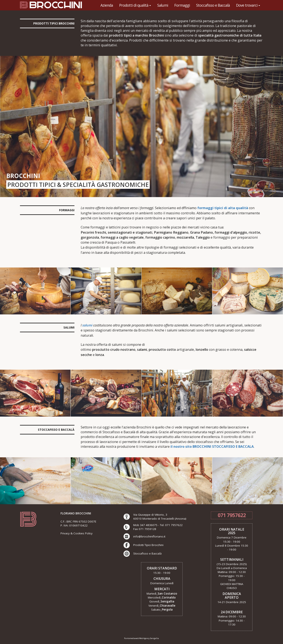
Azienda (107, 5)
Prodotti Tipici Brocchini (148, 545)
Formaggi (182, 5)
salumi (87, 325)
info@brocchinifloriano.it (149, 536)
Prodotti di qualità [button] (135, 5)
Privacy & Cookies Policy (77, 533)
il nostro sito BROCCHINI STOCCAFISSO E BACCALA (212, 447)
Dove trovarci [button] (248, 5)
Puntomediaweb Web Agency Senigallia (141, 638)
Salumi (163, 5)
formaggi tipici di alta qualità (223, 208)
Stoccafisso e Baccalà (213, 5)
